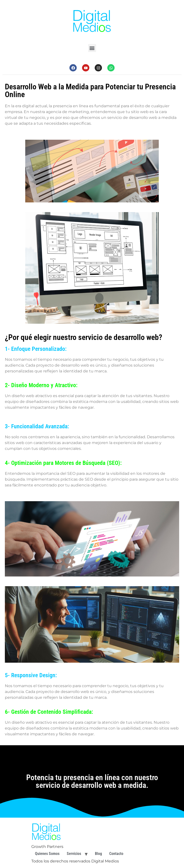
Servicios (74, 854)
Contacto (116, 854)
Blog (98, 854)
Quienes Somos (47, 854)
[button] (92, 48)
